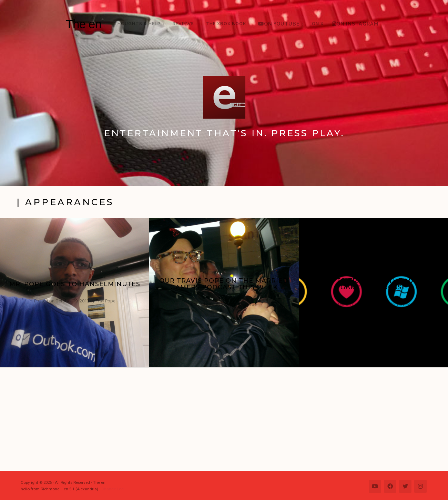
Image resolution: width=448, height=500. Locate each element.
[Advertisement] (227, 419)
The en (83, 24)
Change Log (113, 489)
